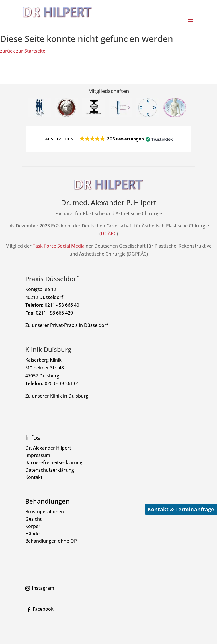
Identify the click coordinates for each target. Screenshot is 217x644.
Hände (32, 534)
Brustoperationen (45, 512)
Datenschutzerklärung (50, 470)
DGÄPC (109, 234)
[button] (108, 139)
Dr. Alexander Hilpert (48, 448)
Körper (33, 526)
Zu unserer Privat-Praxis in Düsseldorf (67, 325)
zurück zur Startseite (23, 51)
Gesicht (33, 519)
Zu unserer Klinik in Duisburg (57, 396)
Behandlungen (47, 501)
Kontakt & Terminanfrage (181, 509)
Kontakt (34, 477)
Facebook (43, 609)
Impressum (38, 455)
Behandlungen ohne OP (51, 541)
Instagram (43, 588)
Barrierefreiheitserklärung (54, 462)
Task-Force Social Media (59, 246)
